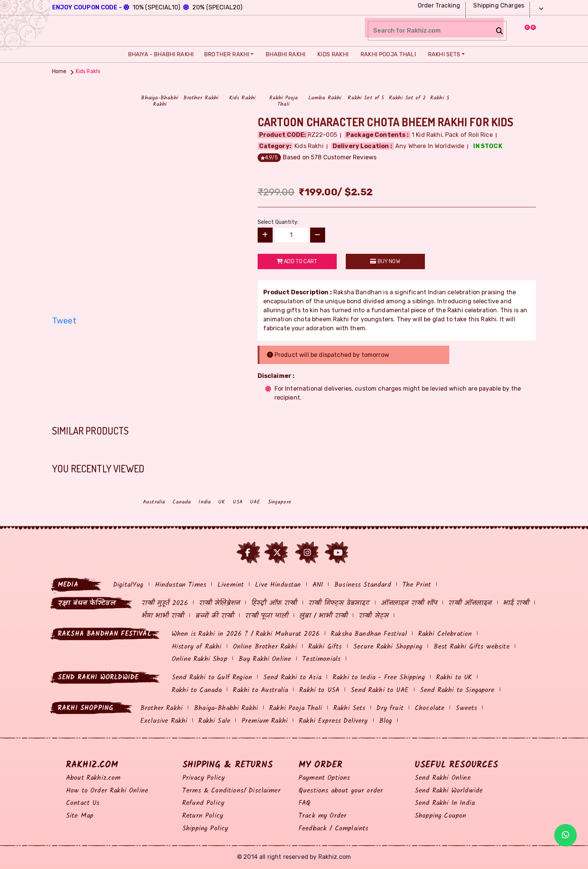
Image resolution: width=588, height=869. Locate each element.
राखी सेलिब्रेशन (220, 603)
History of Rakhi (197, 647)
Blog (386, 721)
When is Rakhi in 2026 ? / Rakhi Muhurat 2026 (246, 634)
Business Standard (363, 585)
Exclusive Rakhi (164, 721)
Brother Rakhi (225, 54)
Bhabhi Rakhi (283, 54)
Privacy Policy (203, 778)
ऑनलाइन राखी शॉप (409, 603)
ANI (318, 585)
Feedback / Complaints (333, 829)
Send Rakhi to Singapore (457, 690)
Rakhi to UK (454, 678)
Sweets (466, 708)
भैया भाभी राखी (163, 616)
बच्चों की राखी (215, 616)
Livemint (231, 585)
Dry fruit (390, 708)
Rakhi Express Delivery (333, 721)
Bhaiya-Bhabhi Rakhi (226, 708)
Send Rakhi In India (445, 803)
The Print (417, 585)
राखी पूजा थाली (267, 616)
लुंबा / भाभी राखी (324, 616)
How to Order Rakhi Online (107, 791)
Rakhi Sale (214, 721)
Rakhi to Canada (197, 690)
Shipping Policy (205, 829)
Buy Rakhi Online (265, 659)
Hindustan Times (181, 585)
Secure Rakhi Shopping (388, 647)
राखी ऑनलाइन (470, 603)
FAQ (304, 803)
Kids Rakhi (331, 54)
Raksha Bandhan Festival (369, 634)
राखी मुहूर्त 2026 (165, 603)
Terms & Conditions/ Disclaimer (231, 791)
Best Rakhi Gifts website (472, 647)
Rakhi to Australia (260, 690)
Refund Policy (203, 803)
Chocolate (430, 708)
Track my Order (322, 816)
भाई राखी (516, 603)
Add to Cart (297, 261)
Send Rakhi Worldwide (449, 791)
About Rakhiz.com (93, 778)
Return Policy (203, 816)
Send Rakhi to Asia (292, 678)
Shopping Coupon (440, 816)
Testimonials (321, 659)
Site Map (80, 816)
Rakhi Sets (442, 54)
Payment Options (324, 778)
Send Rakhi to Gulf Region (212, 678)
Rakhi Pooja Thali (386, 54)
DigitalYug (128, 585)
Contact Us (83, 803)
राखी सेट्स (374, 616)
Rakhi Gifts (325, 647)
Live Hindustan (278, 585)
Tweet (64, 321)
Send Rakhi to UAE (380, 690)
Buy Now (385, 261)
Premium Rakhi (265, 721)
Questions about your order (341, 791)
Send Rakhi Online (443, 778)
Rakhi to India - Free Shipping (379, 678)
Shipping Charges (498, 5)
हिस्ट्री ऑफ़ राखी (274, 603)
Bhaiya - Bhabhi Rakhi (159, 54)
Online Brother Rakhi (265, 647)
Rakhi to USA (319, 690)
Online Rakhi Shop (199, 659)
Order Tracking (438, 5)
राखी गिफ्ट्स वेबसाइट (339, 603)
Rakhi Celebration (445, 634)
